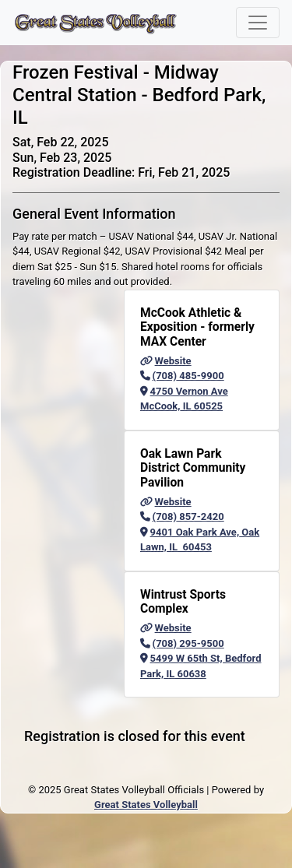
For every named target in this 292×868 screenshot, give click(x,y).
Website (166, 361)
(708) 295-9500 (182, 643)
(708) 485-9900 (182, 376)
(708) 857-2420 (182, 517)
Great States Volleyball (146, 805)
